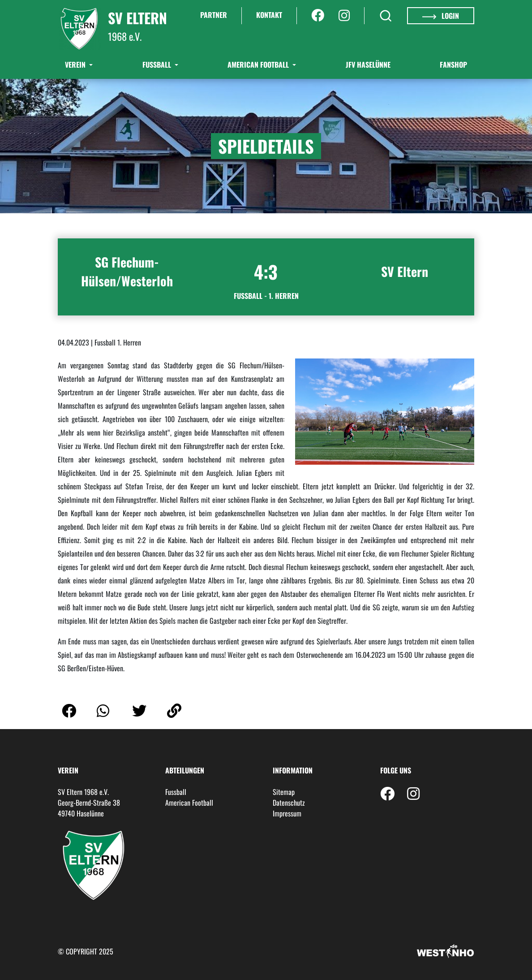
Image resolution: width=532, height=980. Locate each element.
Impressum (287, 813)
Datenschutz (289, 803)
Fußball (158, 65)
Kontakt (269, 15)
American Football (259, 65)
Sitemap (284, 792)
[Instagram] (344, 16)
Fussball (176, 792)
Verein (76, 65)
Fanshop (453, 65)
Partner (214, 15)
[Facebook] (318, 16)
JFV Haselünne (368, 65)
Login (441, 16)
